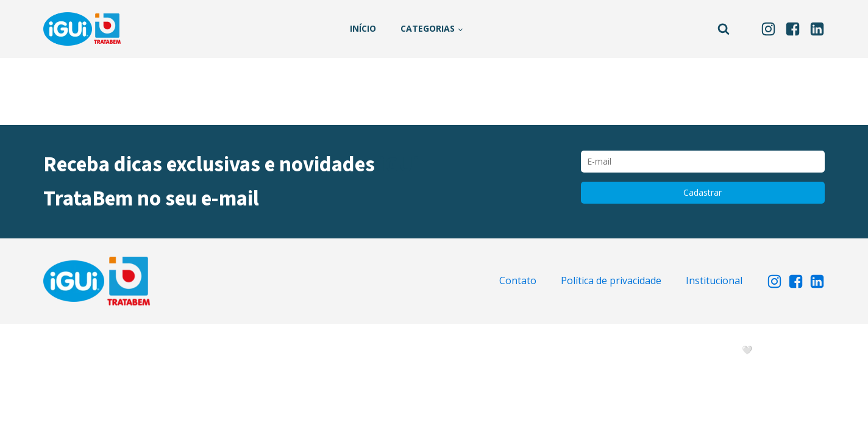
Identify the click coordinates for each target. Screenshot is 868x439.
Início (363, 28)
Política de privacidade (611, 280)
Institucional (714, 280)
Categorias (428, 28)
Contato (518, 280)
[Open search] (724, 29)
